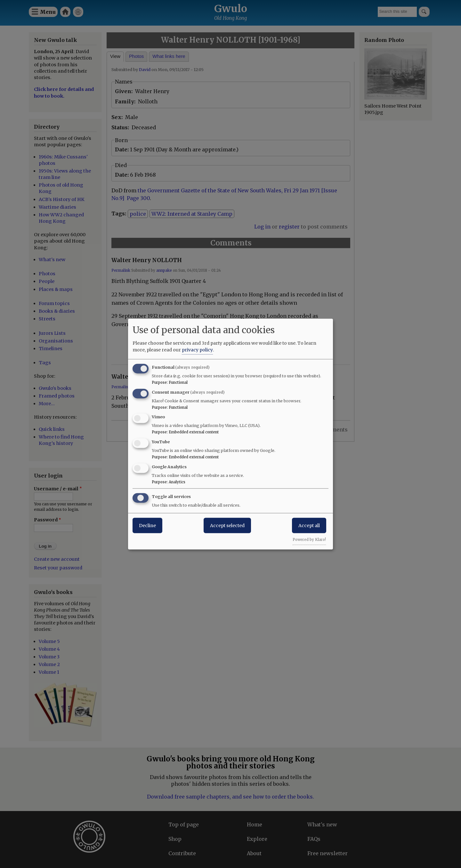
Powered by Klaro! (309, 539)
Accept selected (227, 525)
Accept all (309, 525)
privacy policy (197, 350)
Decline (147, 525)
